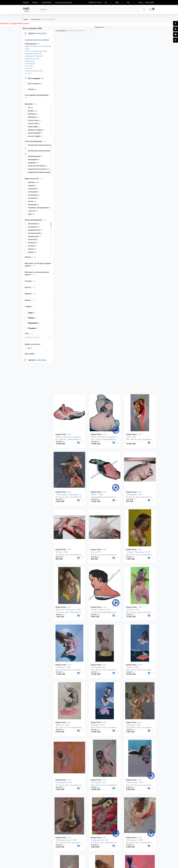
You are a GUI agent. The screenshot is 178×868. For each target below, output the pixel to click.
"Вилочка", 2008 (62, 725)
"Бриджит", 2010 (98, 725)
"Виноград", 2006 (133, 725)
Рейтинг (30, 257)
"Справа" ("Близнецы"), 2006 (138, 552)
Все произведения (49, 19)
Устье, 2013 (96, 552)
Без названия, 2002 (64, 782)
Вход (140, 2)
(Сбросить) (41, 33)
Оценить (35, 2)
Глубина (29, 306)
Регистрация (150, 2)
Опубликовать (47, 2)
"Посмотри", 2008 (63, 667)
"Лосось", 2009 (132, 667)
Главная (25, 19)
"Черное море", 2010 (135, 782)
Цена (30, 354)
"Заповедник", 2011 (134, 494)
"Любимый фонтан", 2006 (66, 840)
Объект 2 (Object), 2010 (100, 610)
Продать (26, 2)
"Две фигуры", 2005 (134, 840)
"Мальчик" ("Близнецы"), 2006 (68, 610)
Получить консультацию (63, 2)
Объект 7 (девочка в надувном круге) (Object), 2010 (77, 437)
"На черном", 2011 (99, 667)
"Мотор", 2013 (61, 552)
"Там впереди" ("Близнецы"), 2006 (70, 494)
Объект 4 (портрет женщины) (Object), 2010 (109, 437)
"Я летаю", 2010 (133, 610)
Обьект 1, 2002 (97, 494)
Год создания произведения (37, 96)
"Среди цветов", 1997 (100, 840)
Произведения (36, 19)
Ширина (30, 294)
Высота (30, 287)
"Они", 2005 (131, 437)
